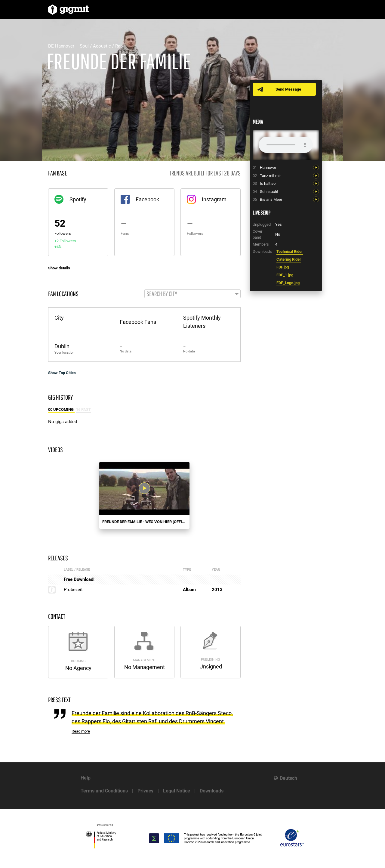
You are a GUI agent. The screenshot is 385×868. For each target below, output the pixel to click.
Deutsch (288, 778)
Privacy (145, 791)
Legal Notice (177, 791)
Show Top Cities (62, 374)
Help (86, 778)
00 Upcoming (61, 410)
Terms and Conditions (104, 791)
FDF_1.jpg (285, 275)
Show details (59, 268)
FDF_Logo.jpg (288, 283)
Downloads (212, 791)
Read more (81, 732)
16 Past (83, 410)
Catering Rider (289, 259)
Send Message (290, 89)
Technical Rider (290, 251)
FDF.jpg (283, 267)
